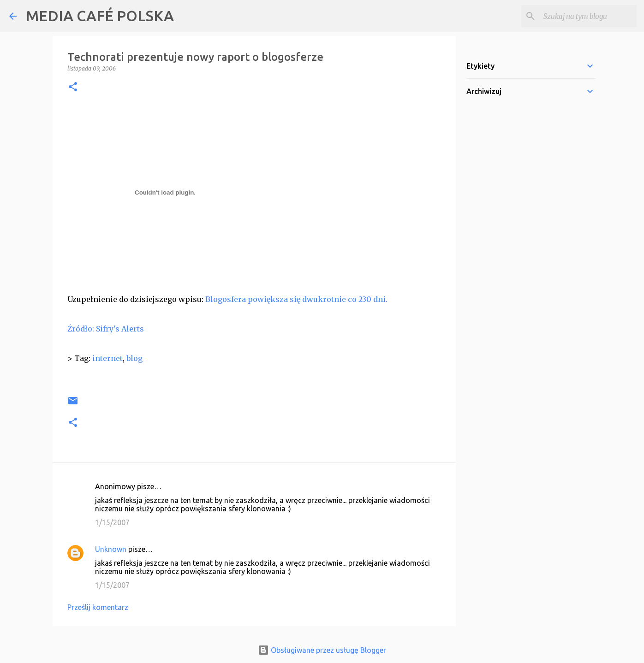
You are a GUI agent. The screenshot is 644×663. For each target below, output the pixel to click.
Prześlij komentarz (98, 607)
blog (134, 358)
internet (107, 358)
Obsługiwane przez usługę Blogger (322, 650)
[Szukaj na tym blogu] (588, 16)
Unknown (111, 549)
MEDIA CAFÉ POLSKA (100, 16)
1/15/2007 (112, 522)
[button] (73, 87)
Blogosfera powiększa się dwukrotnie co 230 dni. (296, 299)
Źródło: (81, 329)
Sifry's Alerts (120, 329)
